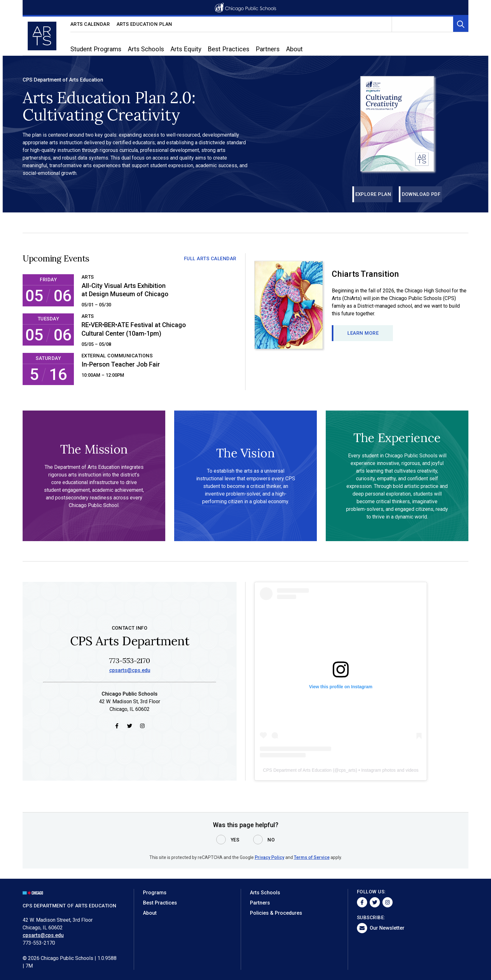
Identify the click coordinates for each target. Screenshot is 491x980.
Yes (235, 840)
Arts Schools (265, 893)
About (150, 913)
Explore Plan (373, 194)
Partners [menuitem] (268, 49)
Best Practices (160, 903)
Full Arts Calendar (210, 259)
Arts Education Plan (145, 24)
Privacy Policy (270, 857)
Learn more (363, 333)
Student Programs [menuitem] (96, 49)
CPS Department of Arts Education (297, 771)
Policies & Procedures (276, 913)
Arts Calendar (90, 24)
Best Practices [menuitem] (228, 49)
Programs (155, 893)
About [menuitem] (294, 49)
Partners (260, 903)
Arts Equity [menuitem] (186, 49)
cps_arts (347, 771)
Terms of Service (312, 857)
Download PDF (421, 194)
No (271, 840)
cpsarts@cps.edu (130, 671)
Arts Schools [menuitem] (146, 49)
